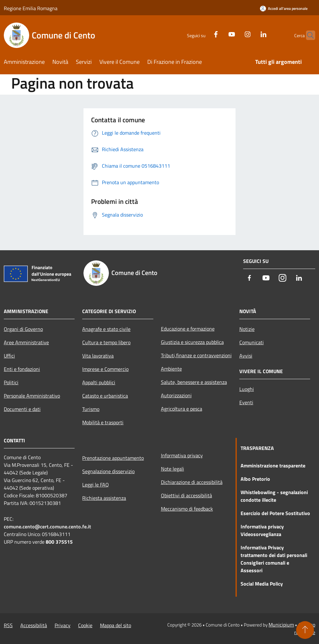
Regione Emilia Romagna (31, 8)
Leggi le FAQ (96, 485)
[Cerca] (308, 35)
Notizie (247, 329)
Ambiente (171, 369)
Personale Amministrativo (32, 396)
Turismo (91, 409)
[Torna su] (305, 630)
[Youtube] (219, 34)
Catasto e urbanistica (105, 396)
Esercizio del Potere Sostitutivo (275, 513)
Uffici (9, 356)
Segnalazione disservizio (108, 471)
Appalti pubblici (99, 382)
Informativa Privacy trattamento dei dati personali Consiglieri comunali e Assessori (274, 559)
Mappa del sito (116, 625)
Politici (11, 382)
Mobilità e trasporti (103, 422)
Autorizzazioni (176, 395)
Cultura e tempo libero (106, 342)
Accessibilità (34, 625)
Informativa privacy (182, 455)
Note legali (173, 469)
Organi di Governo (23, 329)
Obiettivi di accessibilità (186, 495)
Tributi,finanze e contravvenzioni (196, 355)
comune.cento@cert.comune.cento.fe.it (47, 527)
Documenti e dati (22, 409)
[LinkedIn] (251, 34)
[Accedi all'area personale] (284, 8)
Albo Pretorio (255, 479)
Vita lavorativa (98, 356)
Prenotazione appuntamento (113, 458)
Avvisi (246, 356)
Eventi (246, 402)
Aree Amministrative (26, 342)
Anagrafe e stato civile (106, 329)
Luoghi (247, 389)
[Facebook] (203, 34)
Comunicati (252, 342)
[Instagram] (235, 34)
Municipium (281, 625)
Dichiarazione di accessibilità (192, 482)
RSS (8, 625)
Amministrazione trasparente (273, 466)
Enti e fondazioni (22, 369)
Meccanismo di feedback (187, 509)
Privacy (63, 625)
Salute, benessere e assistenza (194, 382)
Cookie (85, 625)
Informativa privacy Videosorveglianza (262, 530)
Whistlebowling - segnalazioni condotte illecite (274, 496)
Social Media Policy (262, 584)
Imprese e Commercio (105, 369)
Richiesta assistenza (104, 498)
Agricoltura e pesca (182, 409)
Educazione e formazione (188, 329)
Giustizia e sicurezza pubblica (192, 342)
